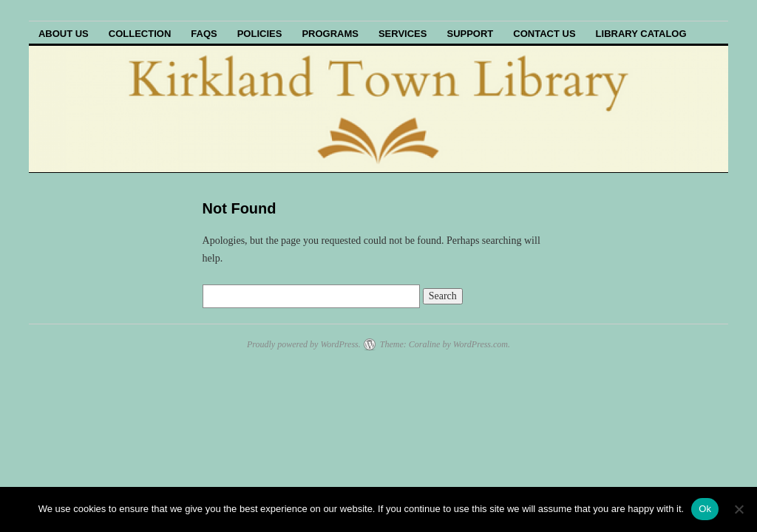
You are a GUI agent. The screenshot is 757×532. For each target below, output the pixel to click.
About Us (64, 34)
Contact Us (544, 34)
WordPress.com (481, 344)
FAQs (204, 34)
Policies (260, 34)
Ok (705, 509)
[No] (739, 509)
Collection (140, 34)
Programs (330, 34)
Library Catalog (641, 34)
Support (470, 34)
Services (403, 34)
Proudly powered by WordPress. (304, 344)
